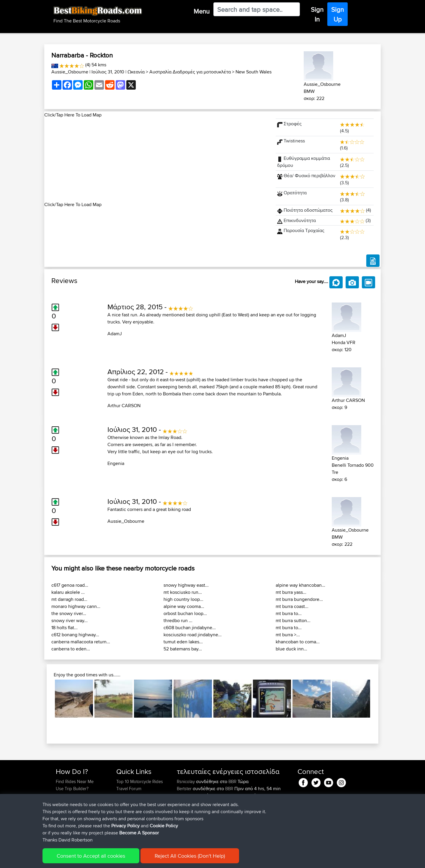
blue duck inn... (291, 649)
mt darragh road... (69, 599)
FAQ (60, 817)
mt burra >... (288, 635)
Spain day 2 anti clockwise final (250, 824)
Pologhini (186, 803)
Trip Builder (127, 796)
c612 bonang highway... (75, 635)
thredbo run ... (178, 620)
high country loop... (183, 599)
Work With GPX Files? (76, 796)
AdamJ (115, 334)
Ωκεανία (136, 72)
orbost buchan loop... (185, 613)
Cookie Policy (164, 859)
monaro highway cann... (76, 606)
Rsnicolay (186, 781)
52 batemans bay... (183, 649)
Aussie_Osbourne (70, 72)
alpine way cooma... (184, 606)
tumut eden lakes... (183, 642)
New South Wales (254, 72)
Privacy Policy (135, 859)
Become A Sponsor (75, 810)
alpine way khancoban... (300, 585)
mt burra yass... (291, 592)
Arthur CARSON (124, 406)
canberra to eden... (71, 649)
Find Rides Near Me (75, 781)
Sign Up (337, 14)
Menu (202, 11)
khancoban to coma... (298, 642)
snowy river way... (70, 620)
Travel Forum (129, 789)
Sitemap (111, 859)
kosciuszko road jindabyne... (193, 635)
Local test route (235, 810)
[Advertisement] (156, 160)
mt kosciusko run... (183, 592)
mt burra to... (289, 613)
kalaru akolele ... (68, 592)
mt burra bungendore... (299, 599)
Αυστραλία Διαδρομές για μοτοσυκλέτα (190, 72)
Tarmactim (187, 810)
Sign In (317, 14)
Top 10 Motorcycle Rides (140, 781)
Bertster (185, 789)
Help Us (124, 817)
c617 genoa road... (70, 585)
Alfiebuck (186, 796)
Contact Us (127, 810)
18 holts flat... (64, 628)
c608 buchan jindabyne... (190, 628)
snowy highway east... (186, 585)
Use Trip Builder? (72, 789)
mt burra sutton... (293, 620)
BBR (232, 781)
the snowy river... (69, 613)
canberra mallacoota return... (81, 642)
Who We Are (128, 803)
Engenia (116, 463)
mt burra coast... (292, 606)
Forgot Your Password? (78, 803)
